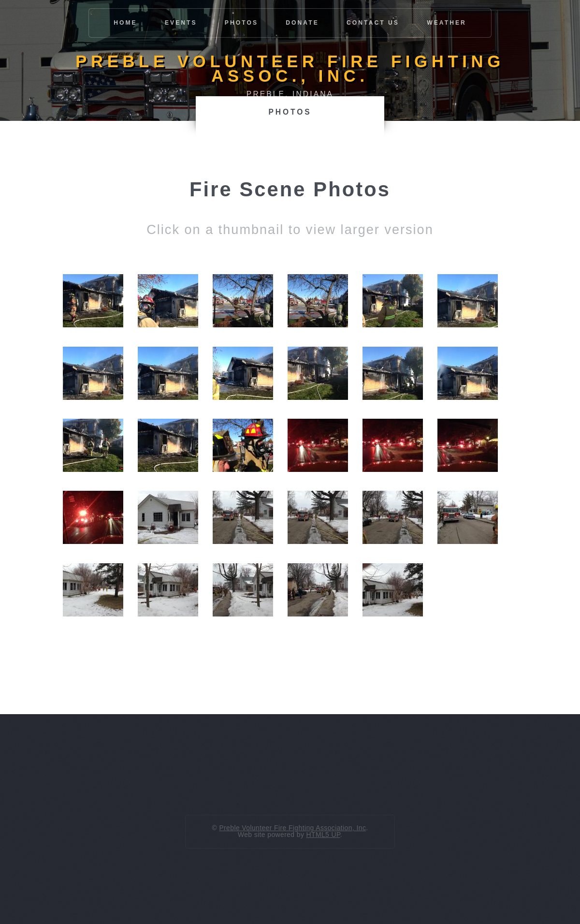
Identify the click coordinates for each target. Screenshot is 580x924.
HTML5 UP (323, 835)
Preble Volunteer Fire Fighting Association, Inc (292, 828)
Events (181, 23)
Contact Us (373, 23)
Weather (447, 23)
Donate (302, 23)
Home (125, 23)
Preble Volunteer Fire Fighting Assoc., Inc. (290, 69)
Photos (241, 23)
